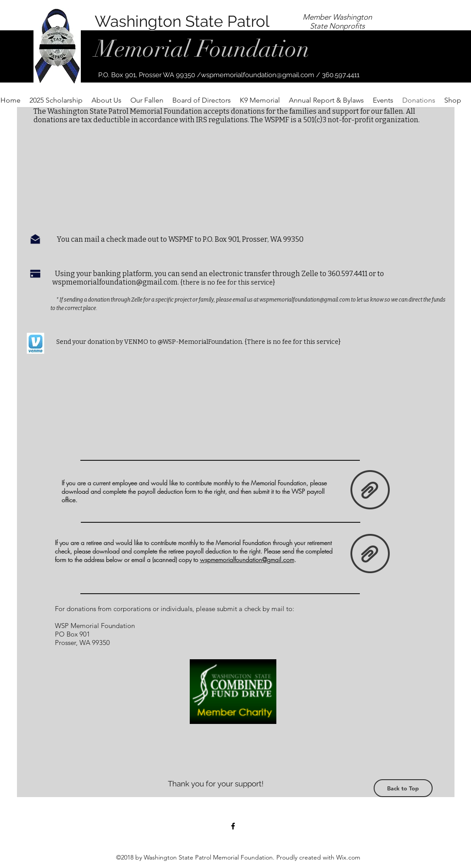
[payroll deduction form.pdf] (370, 491)
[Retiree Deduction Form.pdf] (370, 554)
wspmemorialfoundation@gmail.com (258, 75)
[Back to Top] (403, 788)
